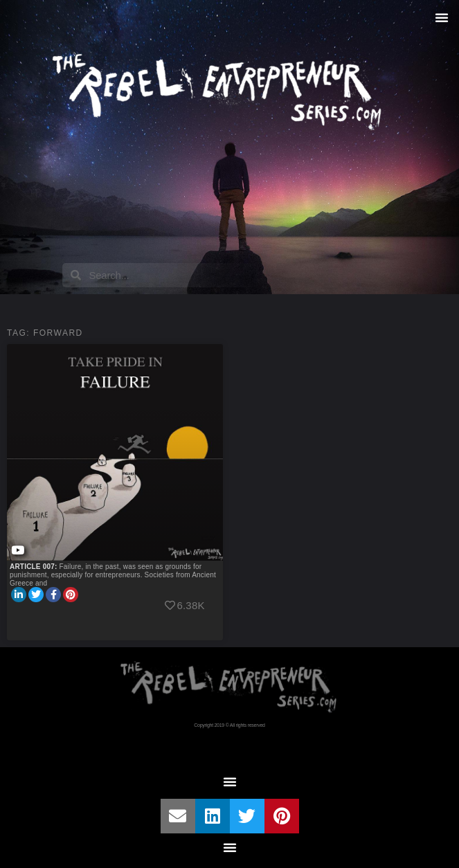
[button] (442, 17)
